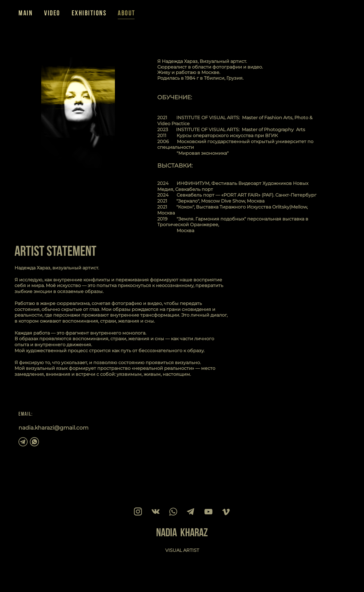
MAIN (26, 13)
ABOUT (127, 13)
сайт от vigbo (30, 579)
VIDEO (52, 13)
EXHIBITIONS (89, 13)
